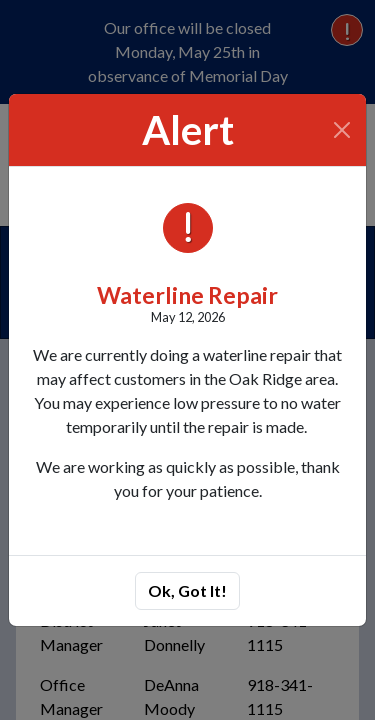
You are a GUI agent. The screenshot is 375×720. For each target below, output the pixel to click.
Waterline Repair (187, 295)
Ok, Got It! (187, 590)
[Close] (342, 130)
